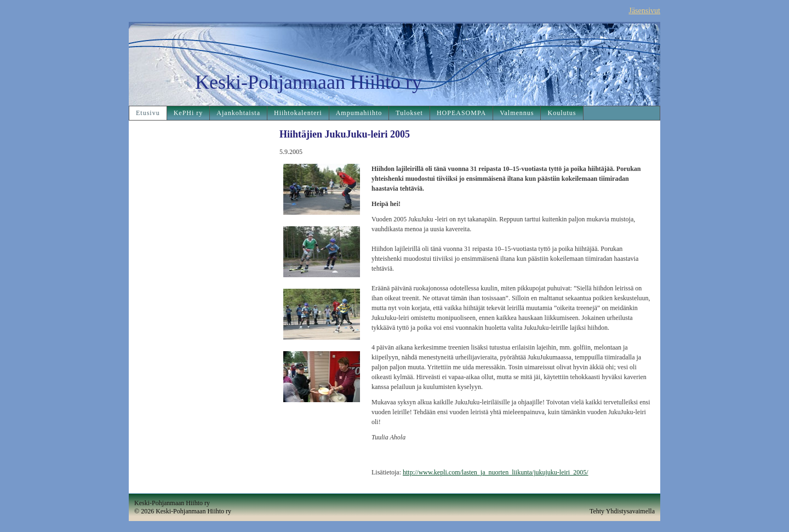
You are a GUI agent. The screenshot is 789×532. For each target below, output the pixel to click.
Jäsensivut (644, 11)
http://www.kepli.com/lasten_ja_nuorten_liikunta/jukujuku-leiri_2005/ (496, 472)
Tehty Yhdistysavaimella (622, 511)
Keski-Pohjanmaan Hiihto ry (308, 82)
